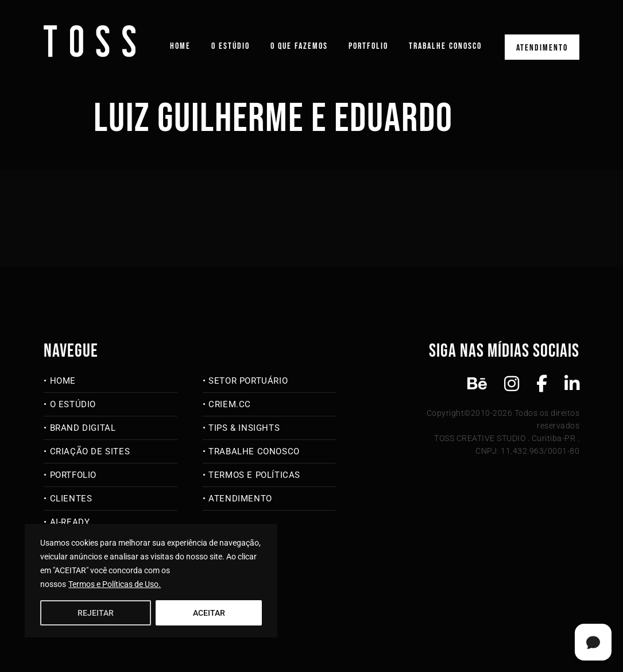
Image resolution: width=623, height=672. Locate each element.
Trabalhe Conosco (445, 46)
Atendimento (542, 48)
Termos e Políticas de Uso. (115, 584)
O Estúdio (231, 46)
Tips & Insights (244, 428)
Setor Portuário (248, 381)
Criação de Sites (90, 451)
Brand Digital (83, 428)
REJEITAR (96, 613)
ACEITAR (209, 613)
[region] (151, 581)
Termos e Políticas (254, 475)
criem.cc (230, 404)
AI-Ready (70, 522)
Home (180, 46)
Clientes (71, 499)
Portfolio (368, 46)
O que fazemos (299, 46)
